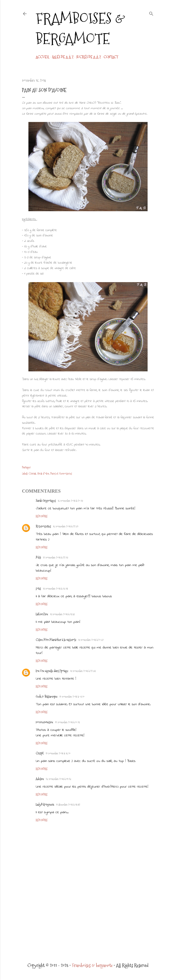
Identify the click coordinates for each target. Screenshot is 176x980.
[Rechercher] (151, 13)
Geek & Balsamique (47, 697)
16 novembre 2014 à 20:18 (70, 501)
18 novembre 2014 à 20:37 (91, 640)
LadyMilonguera (45, 805)
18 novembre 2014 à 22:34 (83, 671)
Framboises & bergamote (80, 29)
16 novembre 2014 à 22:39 (66, 526)
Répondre (42, 516)
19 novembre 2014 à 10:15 (67, 722)
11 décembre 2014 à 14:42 (68, 805)
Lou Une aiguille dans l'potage (52, 671)
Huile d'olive (43, 474)
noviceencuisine (44, 722)
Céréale (33, 474)
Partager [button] (26, 467)
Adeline (40, 779)
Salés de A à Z (63, 57)
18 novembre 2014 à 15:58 (62, 614)
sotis (38, 589)
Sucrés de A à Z (89, 57)
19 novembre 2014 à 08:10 (72, 697)
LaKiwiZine (42, 614)
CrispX (40, 753)
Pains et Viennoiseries (61, 474)
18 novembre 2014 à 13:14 (55, 589)
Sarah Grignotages (46, 501)
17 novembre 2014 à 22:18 (55, 558)
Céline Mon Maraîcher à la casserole (56, 640)
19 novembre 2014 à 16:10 (58, 753)
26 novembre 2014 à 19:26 (59, 779)
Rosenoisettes (43, 526)
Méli (38, 557)
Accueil (43, 57)
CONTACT (111, 57)
